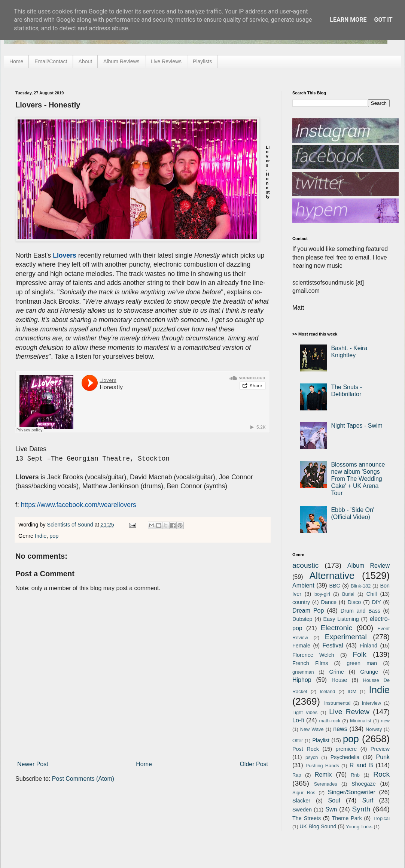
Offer (298, 740)
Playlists (202, 61)
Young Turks (359, 827)
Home (16, 61)
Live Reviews (166, 61)
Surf (368, 800)
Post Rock (306, 749)
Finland (369, 646)
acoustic (305, 565)
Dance (329, 602)
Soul (334, 800)
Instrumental (337, 703)
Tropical (381, 818)
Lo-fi (298, 720)
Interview (371, 703)
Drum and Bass (360, 611)
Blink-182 (361, 586)
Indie (41, 536)
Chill (372, 594)
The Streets (307, 818)
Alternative (332, 576)
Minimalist (361, 721)
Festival (333, 645)
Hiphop (302, 680)
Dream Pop (308, 611)
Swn (331, 809)
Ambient (303, 585)
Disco (354, 602)
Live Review (349, 712)
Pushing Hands (322, 766)
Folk (360, 654)
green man (362, 663)
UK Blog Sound (318, 826)
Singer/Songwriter (352, 792)
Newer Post (33, 764)
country (301, 602)
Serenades (326, 784)
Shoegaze (364, 784)
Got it (383, 20)
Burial (348, 594)
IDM (352, 691)
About (86, 61)
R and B (361, 765)
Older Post (254, 764)
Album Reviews (121, 61)
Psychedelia (345, 757)
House (339, 680)
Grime (336, 672)
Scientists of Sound (71, 525)
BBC (335, 586)
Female (301, 646)
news (340, 729)
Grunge (369, 672)
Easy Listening (341, 619)
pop (54, 536)
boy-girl (322, 594)
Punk (383, 757)
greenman (303, 672)
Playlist (321, 740)
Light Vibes (305, 712)
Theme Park (347, 818)
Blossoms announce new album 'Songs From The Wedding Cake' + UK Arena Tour (358, 479)
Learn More (348, 20)
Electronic (337, 628)
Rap (297, 775)
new (385, 721)
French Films (310, 663)
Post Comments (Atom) (83, 779)
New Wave (312, 729)
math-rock (330, 721)
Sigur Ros (304, 793)
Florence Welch (313, 655)
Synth (361, 809)
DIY (377, 602)
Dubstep (302, 619)
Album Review (369, 566)
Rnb (355, 775)
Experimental (346, 637)
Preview (380, 749)
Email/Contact (51, 61)
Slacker (301, 801)
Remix (323, 775)
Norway (374, 729)
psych (312, 757)
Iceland (327, 691)
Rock (381, 774)
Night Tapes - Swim (357, 426)
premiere (346, 749)
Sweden (302, 810)
